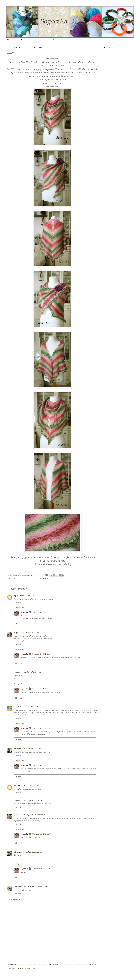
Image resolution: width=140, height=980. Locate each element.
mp (15, 596)
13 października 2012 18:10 (36, 815)
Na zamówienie (35, 579)
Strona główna (12, 40)
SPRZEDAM (44, 579)
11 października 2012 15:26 (29, 707)
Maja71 (17, 633)
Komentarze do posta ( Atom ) (26, 968)
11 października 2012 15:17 (33, 672)
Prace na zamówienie (28, 40)
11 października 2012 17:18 (31, 749)
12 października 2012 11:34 (33, 800)
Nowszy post (12, 964)
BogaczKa (24, 612)
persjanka (17, 786)
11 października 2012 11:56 (26, 596)
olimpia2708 (18, 852)
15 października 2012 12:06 (41, 834)
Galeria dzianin (44, 40)
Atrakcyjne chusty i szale (22, 579)
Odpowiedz (18, 602)
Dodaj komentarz (14, 899)
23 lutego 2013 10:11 (43, 887)
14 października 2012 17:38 (33, 852)
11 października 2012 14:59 (29, 633)
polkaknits (18, 749)
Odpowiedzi (20, 607)
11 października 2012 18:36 (31, 786)
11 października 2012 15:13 (41, 654)
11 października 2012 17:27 (41, 765)
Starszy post (93, 964)
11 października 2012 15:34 (41, 728)
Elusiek (16, 707)
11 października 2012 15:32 (41, 689)
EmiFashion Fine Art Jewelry (24, 887)
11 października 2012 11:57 (41, 612)
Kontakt (55, 40)
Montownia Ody (20, 815)
